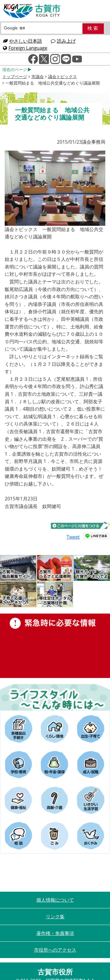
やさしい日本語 (22, 41)
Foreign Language (25, 48)
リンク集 (55, 917)
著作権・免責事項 (55, 933)
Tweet (73, 537)
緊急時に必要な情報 (55, 646)
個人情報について (55, 900)
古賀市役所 (32, 11)
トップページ (15, 76)
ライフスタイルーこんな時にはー (55, 697)
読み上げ (63, 41)
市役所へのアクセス (55, 950)
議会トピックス (62, 76)
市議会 (38, 76)
